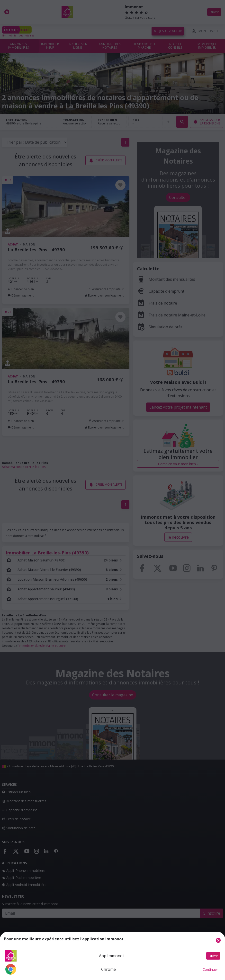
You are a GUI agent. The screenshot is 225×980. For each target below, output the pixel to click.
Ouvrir (213, 956)
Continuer (210, 969)
